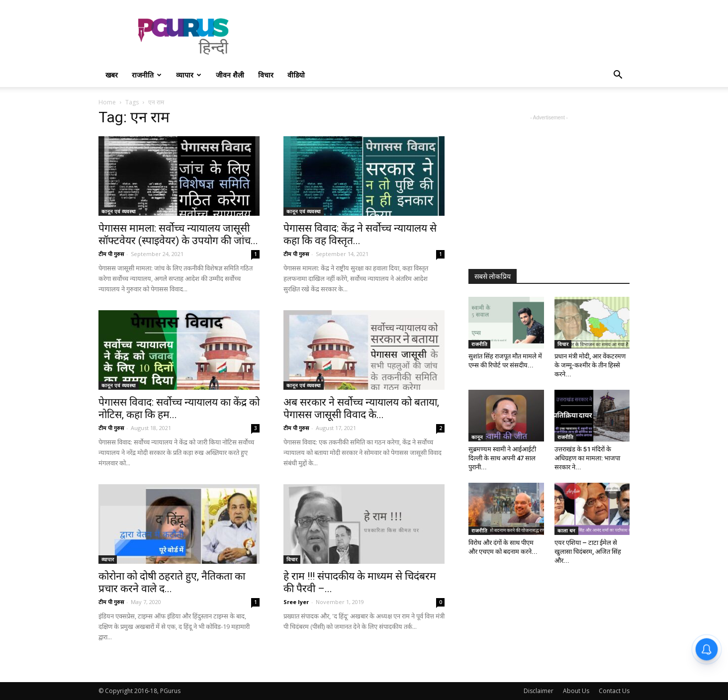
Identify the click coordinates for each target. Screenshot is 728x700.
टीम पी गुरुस (111, 254)
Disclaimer (539, 691)
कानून (477, 437)
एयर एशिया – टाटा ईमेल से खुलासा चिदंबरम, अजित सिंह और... (588, 552)
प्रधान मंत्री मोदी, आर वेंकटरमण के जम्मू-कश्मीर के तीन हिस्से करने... (590, 365)
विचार (266, 75)
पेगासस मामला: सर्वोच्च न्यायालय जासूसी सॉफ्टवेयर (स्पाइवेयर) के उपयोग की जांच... (178, 234)
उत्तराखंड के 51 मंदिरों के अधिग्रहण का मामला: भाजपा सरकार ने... (587, 458)
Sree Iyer (296, 602)
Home (107, 102)
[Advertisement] (449, 36)
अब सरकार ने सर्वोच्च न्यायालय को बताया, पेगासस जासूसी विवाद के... (361, 408)
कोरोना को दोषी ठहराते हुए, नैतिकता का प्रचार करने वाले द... (172, 582)
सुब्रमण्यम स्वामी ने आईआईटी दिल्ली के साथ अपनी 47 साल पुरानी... (502, 458)
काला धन (566, 530)
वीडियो (296, 75)
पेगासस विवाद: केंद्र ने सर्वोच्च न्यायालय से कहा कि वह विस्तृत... (360, 234)
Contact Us (614, 691)
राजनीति (147, 75)
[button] (618, 76)
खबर (112, 75)
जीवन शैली (230, 75)
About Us (576, 691)
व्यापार (189, 75)
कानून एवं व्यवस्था (119, 211)
